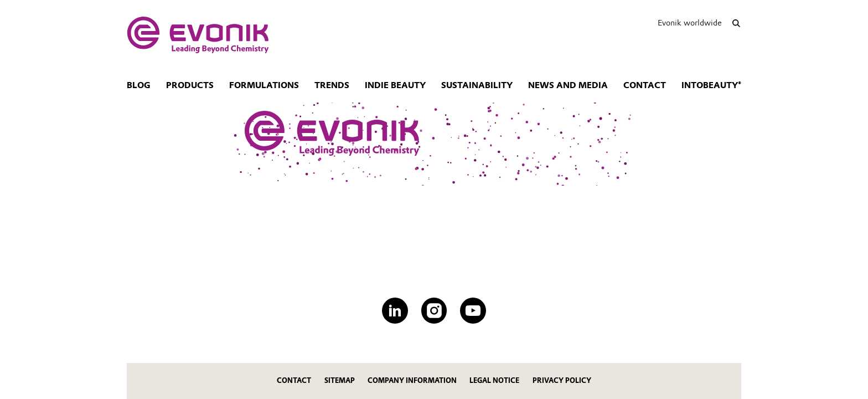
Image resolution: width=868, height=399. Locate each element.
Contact (645, 85)
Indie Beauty (395, 85)
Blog (139, 85)
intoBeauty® (711, 85)
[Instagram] (434, 311)
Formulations (264, 85)
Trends (332, 85)
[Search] (736, 23)
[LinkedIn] (395, 311)
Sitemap (340, 380)
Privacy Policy (562, 380)
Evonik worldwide (690, 23)
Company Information (412, 380)
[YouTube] (473, 311)
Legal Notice (494, 380)
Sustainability (477, 85)
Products (190, 85)
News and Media (568, 85)
